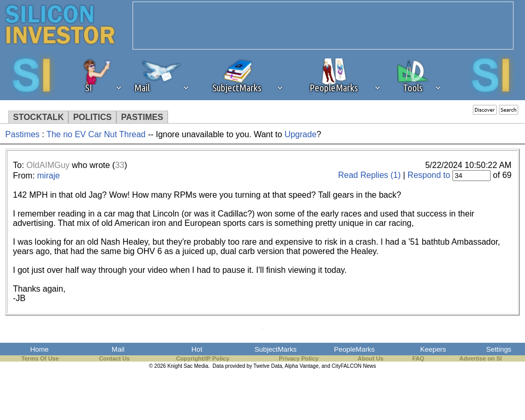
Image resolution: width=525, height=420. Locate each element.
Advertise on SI (480, 358)
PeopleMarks (354, 349)
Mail (118, 349)
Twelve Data (268, 366)
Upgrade (300, 134)
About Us (371, 358)
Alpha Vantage (302, 366)
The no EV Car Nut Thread (97, 134)
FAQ (418, 358)
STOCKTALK (38, 117)
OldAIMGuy (48, 165)
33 (120, 165)
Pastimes (22, 134)
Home (40, 349)
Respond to (429, 175)
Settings (499, 349)
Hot (197, 349)
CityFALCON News (354, 366)
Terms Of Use (40, 358)
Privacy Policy (299, 358)
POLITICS (92, 117)
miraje (49, 176)
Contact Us (115, 358)
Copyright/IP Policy (202, 358)
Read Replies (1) (369, 175)
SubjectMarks (276, 349)
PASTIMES (142, 117)
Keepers (433, 349)
